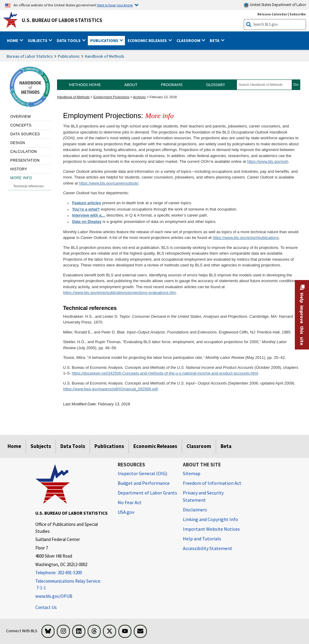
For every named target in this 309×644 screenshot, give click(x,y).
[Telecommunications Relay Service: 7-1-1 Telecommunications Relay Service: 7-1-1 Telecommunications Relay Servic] (72, 585)
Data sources (25, 134)
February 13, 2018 (163, 97)
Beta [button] (215, 40)
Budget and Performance (144, 483)
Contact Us (46, 607)
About (131, 85)
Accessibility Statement (208, 548)
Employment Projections (111, 97)
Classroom (199, 446)
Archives (139, 97)
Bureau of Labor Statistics (30, 56)
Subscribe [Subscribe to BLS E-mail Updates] (298, 14)
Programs (172, 85)
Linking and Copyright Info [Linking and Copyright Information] (210, 519)
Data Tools (73, 446)
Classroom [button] (189, 40)
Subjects (41, 446)
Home (14, 446)
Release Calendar (272, 14)
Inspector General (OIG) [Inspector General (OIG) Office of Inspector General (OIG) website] (142, 473)
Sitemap (192, 473)
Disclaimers (195, 510)
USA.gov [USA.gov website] (126, 512)
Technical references (29, 186)
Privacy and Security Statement (203, 496)
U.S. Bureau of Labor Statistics (62, 20)
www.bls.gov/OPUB (54, 596)
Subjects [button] (38, 40)
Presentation (25, 160)
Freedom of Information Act (212, 483)
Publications (69, 56)
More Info (21, 178)
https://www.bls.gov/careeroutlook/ (109, 183)
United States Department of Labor (275, 5)
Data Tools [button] (69, 40)
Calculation (24, 152)
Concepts (21, 125)
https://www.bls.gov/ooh (268, 161)
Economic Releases (155, 446)
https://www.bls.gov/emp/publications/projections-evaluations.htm (119, 293)
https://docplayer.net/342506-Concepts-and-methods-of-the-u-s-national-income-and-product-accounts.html (165, 373)
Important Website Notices (211, 529)
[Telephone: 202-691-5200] (72, 573)
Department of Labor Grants (147, 493)
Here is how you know (115, 5)
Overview (21, 117)
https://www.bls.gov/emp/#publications (246, 238)
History (19, 169)
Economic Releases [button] (148, 40)
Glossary (216, 85)
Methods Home (85, 85)
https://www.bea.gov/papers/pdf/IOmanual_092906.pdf (110, 389)
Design (18, 143)
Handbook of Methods (105, 56)
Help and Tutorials (202, 539)
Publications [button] (105, 40)
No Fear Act (130, 502)
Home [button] (13, 40)
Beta (226, 446)
